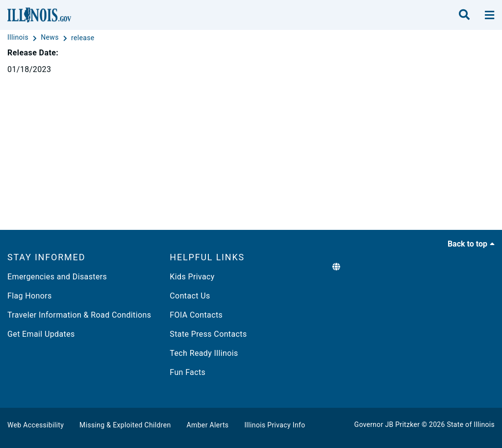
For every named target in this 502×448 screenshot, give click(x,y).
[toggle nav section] (489, 15)
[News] (50, 38)
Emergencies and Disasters (57, 277)
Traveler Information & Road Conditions (79, 315)
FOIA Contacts (196, 315)
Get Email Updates (41, 334)
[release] (83, 38)
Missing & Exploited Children (125, 425)
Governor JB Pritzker (387, 424)
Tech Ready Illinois (204, 353)
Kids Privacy (192, 277)
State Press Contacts (208, 334)
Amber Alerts (208, 425)
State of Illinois (471, 424)
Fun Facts (188, 372)
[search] (464, 15)
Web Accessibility (36, 425)
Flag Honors (30, 296)
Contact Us (190, 296)
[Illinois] (19, 38)
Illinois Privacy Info (275, 425)
